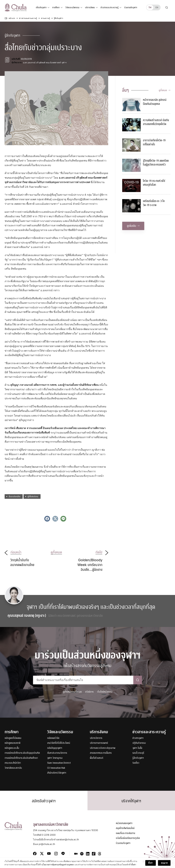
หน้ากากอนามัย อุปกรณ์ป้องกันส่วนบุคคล (155, 102)
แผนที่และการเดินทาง (125, 833)
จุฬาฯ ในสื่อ (137, 748)
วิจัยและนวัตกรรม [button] (72, 7)
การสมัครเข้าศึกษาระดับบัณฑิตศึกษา (21, 758)
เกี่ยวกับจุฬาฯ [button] (41, 7)
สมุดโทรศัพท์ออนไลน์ (125, 828)
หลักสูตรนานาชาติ (12, 743)
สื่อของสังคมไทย (14, 496)
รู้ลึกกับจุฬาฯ (138, 758)
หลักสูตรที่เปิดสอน (13, 738)
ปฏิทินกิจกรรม (139, 743)
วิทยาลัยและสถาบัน (13, 768)
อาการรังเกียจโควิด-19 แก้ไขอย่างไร (154, 142)
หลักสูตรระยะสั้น (12, 748)
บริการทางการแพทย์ (99, 743)
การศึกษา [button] (56, 7)
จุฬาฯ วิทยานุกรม (55, 758)
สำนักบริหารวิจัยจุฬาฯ (57, 773)
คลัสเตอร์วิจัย (53, 738)
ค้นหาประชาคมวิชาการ (57, 753)
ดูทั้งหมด (165, 90)
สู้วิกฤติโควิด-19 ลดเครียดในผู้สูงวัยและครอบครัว (156, 163)
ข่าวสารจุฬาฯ (138, 738)
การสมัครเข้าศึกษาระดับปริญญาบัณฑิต (22, 753)
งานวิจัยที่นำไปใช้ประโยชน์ (59, 743)
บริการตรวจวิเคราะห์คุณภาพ (103, 748)
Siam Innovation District (59, 763)
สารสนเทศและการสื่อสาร (101, 753)
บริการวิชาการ (96, 738)
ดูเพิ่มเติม (133, 226)
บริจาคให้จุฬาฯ (131, 801)
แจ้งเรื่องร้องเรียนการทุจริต (128, 838)
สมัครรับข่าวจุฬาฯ (44, 801)
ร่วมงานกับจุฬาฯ (131, 7)
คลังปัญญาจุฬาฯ (55, 748)
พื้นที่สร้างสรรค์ (97, 758)
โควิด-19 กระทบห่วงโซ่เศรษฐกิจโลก (154, 183)
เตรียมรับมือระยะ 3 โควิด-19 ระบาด (154, 203)
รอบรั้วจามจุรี (138, 753)
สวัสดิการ (89, 692)
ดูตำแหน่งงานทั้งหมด (72, 692)
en (157, 7)
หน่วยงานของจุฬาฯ (124, 823)
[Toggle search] (167, 7)
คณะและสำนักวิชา (13, 763)
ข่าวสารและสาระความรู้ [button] (110, 7)
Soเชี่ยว (136, 763)
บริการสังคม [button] (90, 7)
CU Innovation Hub (56, 768)
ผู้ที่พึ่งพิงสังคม (33, 496)
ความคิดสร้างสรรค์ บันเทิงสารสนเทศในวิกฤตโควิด (156, 122)
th (150, 7)
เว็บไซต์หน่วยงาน (105, 692)
